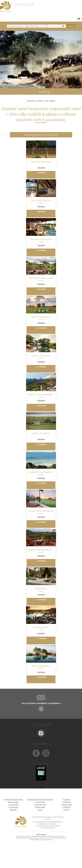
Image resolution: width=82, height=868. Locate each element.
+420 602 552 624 (44, 826)
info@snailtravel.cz (50, 828)
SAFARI (46, 101)
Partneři (67, 810)
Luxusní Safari (13, 805)
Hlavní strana (31, 101)
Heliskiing (67, 807)
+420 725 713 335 (55, 826)
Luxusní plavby (67, 805)
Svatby (40, 810)
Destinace (40, 101)
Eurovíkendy (13, 807)
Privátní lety (67, 802)
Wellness (13, 810)
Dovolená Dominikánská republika (40, 800)
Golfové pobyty (13, 802)
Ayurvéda (67, 800)
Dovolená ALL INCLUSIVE (13, 800)
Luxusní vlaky (40, 802)
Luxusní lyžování (40, 805)
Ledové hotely (40, 807)
